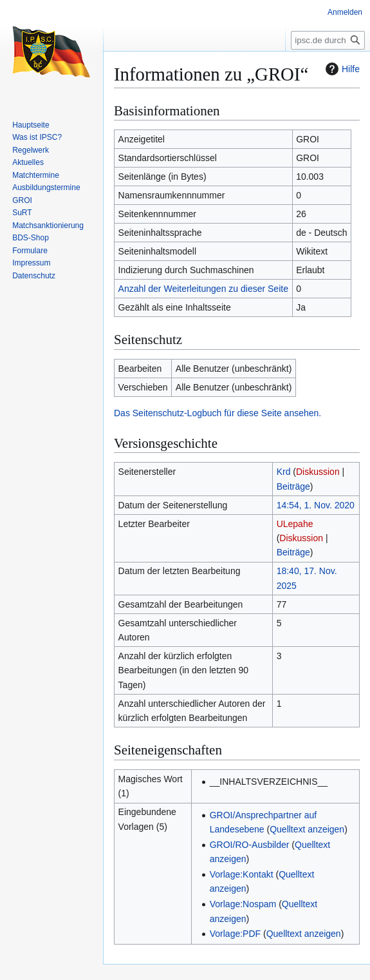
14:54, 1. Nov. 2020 (316, 505)
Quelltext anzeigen (307, 829)
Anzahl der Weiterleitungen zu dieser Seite (203, 289)
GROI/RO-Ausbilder (250, 845)
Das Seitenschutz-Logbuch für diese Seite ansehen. (217, 413)
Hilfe (341, 69)
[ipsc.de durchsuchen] (328, 40)
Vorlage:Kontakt (242, 874)
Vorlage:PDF (235, 934)
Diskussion (318, 472)
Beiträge (293, 486)
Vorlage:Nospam (243, 904)
